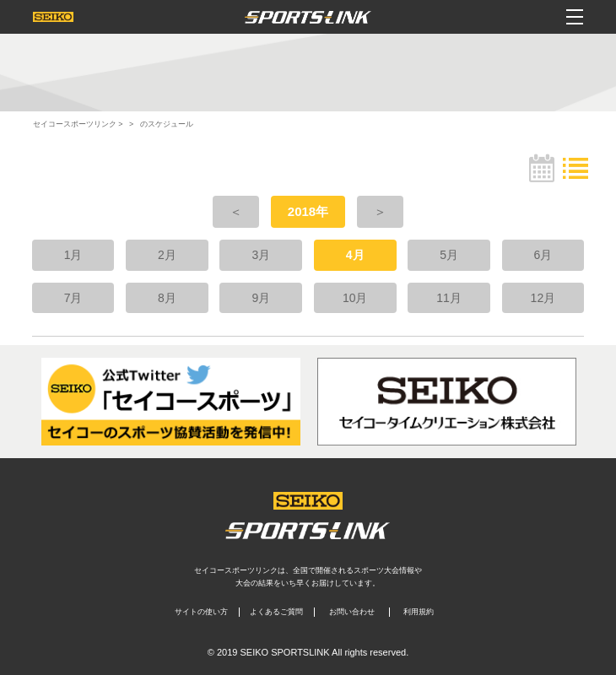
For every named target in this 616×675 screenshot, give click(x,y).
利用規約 (419, 612)
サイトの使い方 (201, 612)
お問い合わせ (352, 612)
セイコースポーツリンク (75, 124)
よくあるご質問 (276, 612)
